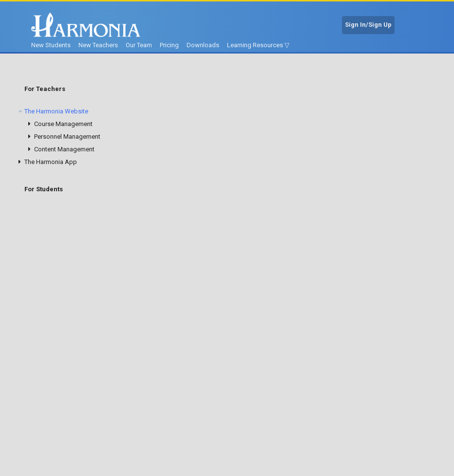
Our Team (139, 45)
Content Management (64, 149)
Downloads (203, 45)
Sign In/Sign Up (368, 25)
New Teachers (98, 45)
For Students (44, 189)
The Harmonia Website (56, 111)
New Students (51, 45)
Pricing (169, 45)
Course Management (63, 124)
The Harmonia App (51, 162)
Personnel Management (67, 137)
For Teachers (45, 89)
